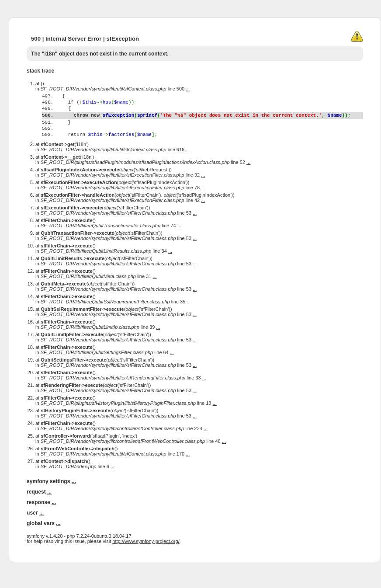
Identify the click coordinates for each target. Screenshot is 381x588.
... (188, 89)
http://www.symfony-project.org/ (146, 558)
